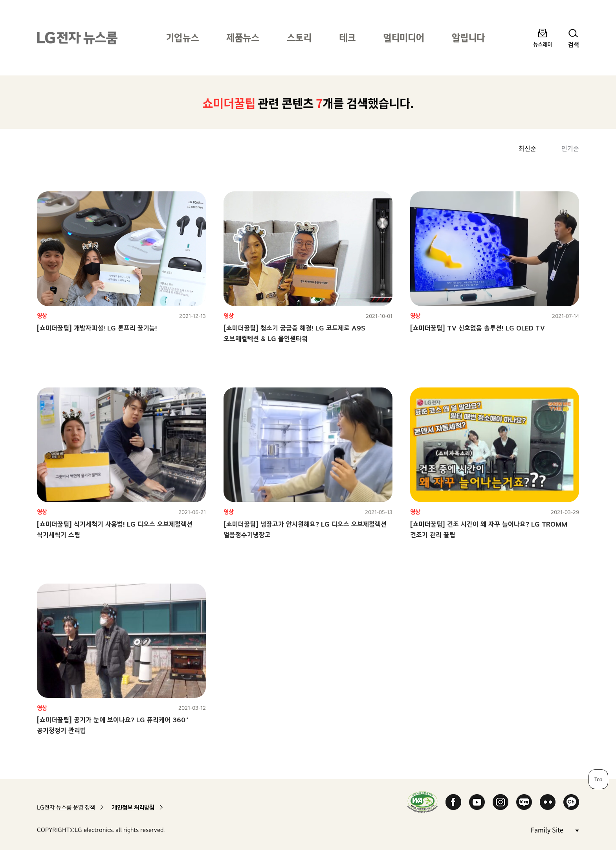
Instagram (500, 802)
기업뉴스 (182, 38)
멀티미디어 (404, 38)
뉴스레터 (543, 44)
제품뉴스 (243, 38)
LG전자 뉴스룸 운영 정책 (66, 807)
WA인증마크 (423, 802)
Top (598, 779)
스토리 (299, 38)
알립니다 (468, 38)
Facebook (453, 802)
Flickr (548, 802)
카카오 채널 (571, 802)
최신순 (527, 148)
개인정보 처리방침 (133, 807)
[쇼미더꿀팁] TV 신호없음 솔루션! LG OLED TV (478, 328)
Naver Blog (524, 802)
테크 (347, 38)
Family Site (555, 829)
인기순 (570, 148)
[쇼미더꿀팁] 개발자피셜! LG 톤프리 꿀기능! (97, 328)
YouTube (477, 802)
